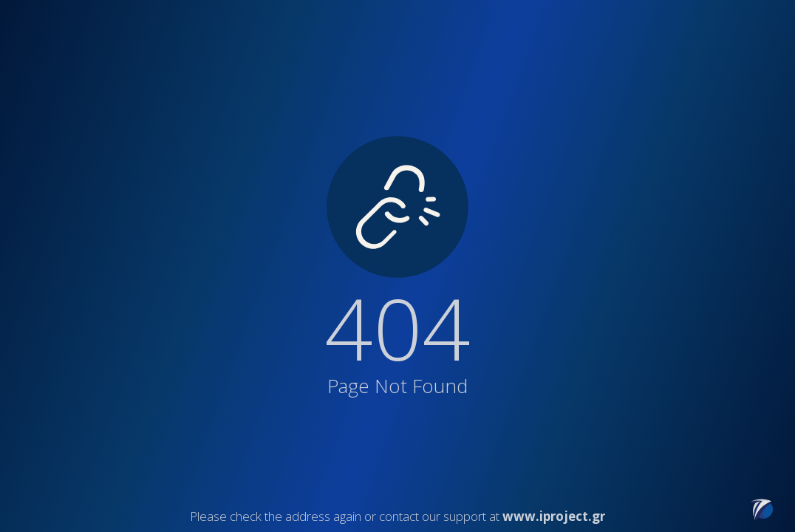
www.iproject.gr (554, 516)
